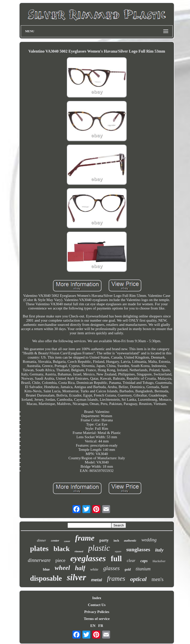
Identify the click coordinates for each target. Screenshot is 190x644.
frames (116, 579)
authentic (130, 540)
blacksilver (159, 561)
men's (158, 579)
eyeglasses (88, 558)
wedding (149, 540)
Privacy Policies (97, 612)
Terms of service (97, 619)
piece (60, 560)
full (116, 559)
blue (46, 569)
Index (97, 598)
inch (116, 541)
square (118, 551)
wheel (62, 568)
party (104, 540)
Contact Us (97, 605)
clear (131, 561)
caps (144, 561)
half (80, 568)
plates (39, 548)
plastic (99, 548)
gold (128, 569)
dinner (41, 540)
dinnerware (39, 560)
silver (76, 577)
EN (93, 626)
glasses (111, 568)
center (55, 540)
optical (138, 579)
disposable (46, 578)
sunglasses (138, 549)
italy (159, 550)
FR (101, 626)
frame (85, 538)
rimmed (79, 551)
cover (67, 541)
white (94, 569)
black (61, 549)
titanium (143, 569)
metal (96, 580)
